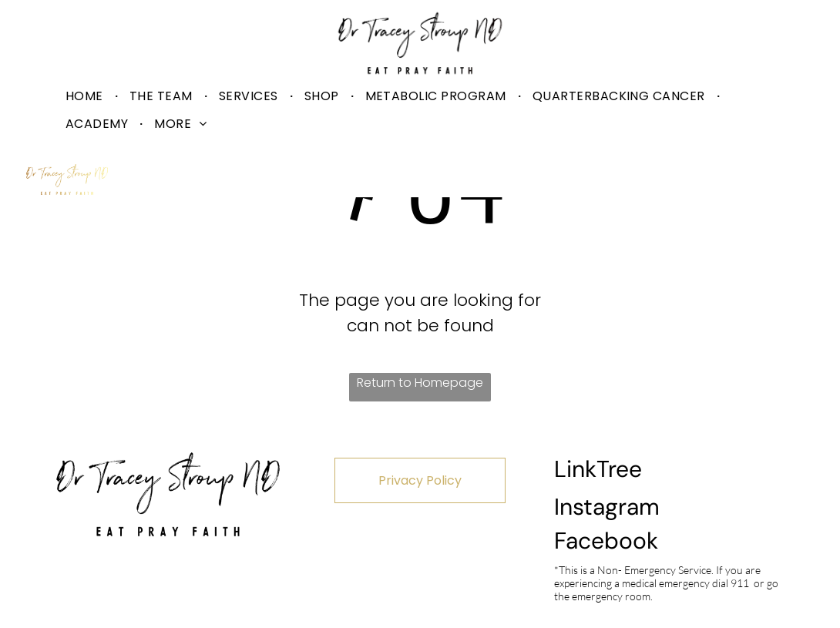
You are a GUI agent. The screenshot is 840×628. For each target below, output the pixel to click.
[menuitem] (86, 96)
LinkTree (598, 469)
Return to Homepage (420, 383)
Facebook (606, 541)
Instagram (607, 507)
